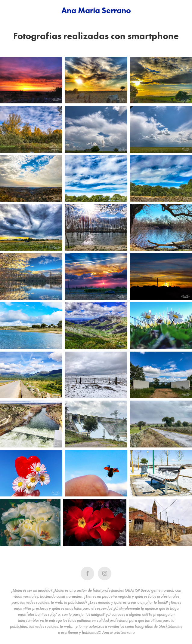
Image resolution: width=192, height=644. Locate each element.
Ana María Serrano (96, 10)
